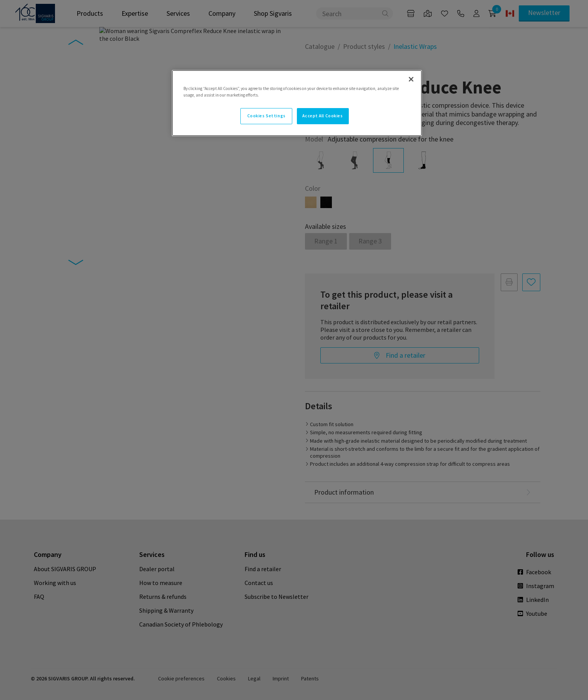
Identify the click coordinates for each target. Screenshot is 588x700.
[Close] (411, 79)
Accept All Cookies (322, 116)
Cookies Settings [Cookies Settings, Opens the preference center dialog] (267, 116)
